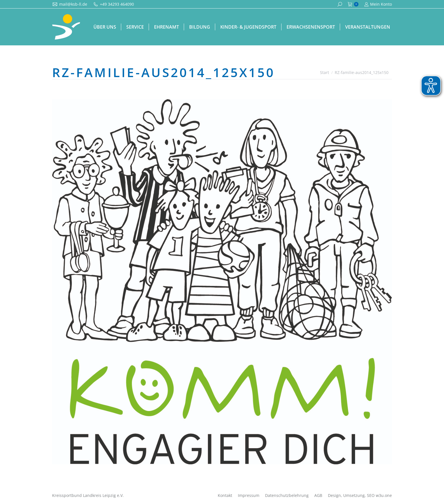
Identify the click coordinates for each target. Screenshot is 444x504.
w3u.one (384, 495)
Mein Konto (378, 4)
